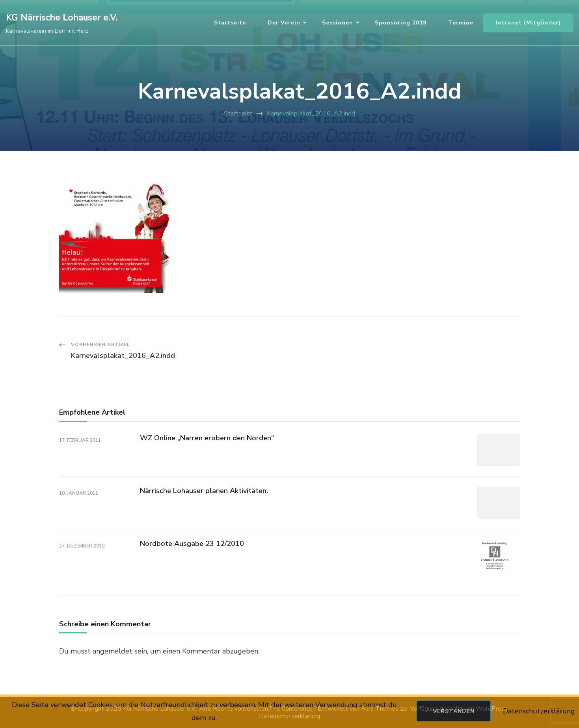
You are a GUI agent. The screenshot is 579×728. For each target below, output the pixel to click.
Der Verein (284, 23)
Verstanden (454, 711)
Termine (461, 23)
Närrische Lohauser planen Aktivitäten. (204, 491)
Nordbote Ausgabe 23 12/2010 (192, 544)
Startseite (230, 23)
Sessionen (338, 23)
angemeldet (113, 651)
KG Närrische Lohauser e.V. (62, 18)
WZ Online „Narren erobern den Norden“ (207, 438)
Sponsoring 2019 (401, 23)
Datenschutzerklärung (539, 711)
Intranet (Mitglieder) (528, 23)
